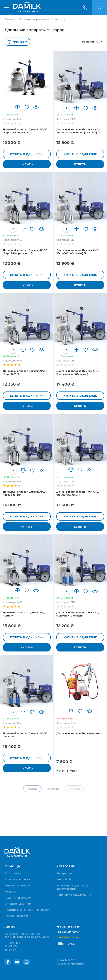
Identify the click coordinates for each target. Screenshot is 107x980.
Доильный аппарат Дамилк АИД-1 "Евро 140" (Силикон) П (78, 252)
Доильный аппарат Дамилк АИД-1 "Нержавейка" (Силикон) (78, 372)
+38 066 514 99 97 (68, 932)
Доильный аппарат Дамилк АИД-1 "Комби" (25, 614)
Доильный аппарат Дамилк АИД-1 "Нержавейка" (25, 493)
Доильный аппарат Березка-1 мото (79, 733)
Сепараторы (65, 873)
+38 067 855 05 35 (68, 927)
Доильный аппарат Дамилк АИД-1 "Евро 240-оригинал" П (25, 252)
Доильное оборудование (34, 19)
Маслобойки (65, 879)
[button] (18, 107)
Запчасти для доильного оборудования (73, 887)
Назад (32, 789)
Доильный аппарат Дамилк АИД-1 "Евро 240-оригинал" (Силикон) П (78, 131)
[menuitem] (13, 873)
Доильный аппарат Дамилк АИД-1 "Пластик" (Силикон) (78, 614)
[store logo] (27, 7)
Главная (9, 19)
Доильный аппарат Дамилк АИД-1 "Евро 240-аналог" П (25, 131)
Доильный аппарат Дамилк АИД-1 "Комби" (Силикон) (78, 493)
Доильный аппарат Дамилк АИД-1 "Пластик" (25, 735)
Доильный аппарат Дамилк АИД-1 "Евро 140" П (25, 372)
